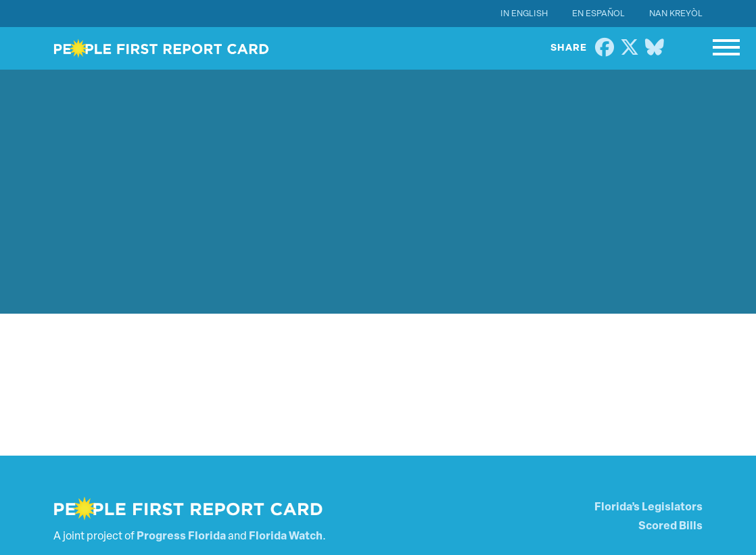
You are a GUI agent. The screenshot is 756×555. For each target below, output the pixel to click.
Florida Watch (286, 537)
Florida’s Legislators (648, 508)
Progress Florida (181, 537)
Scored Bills (670, 527)
